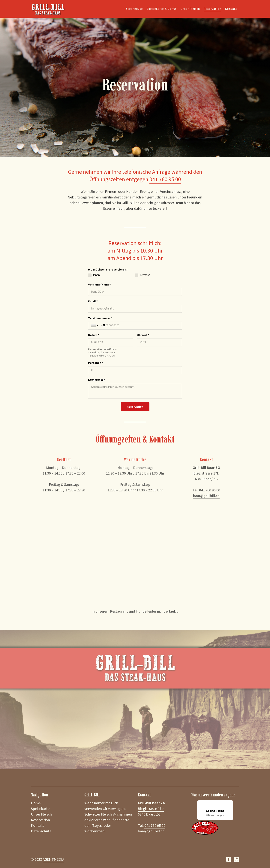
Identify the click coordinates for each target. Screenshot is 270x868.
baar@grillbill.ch (151, 831)
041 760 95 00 (165, 184)
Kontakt (231, 8)
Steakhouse (134, 8)
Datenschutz (41, 831)
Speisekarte (40, 809)
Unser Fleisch (190, 8)
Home (36, 803)
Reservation (212, 8)
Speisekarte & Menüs (162, 8)
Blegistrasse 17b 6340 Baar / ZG (151, 809)
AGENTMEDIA (53, 860)
